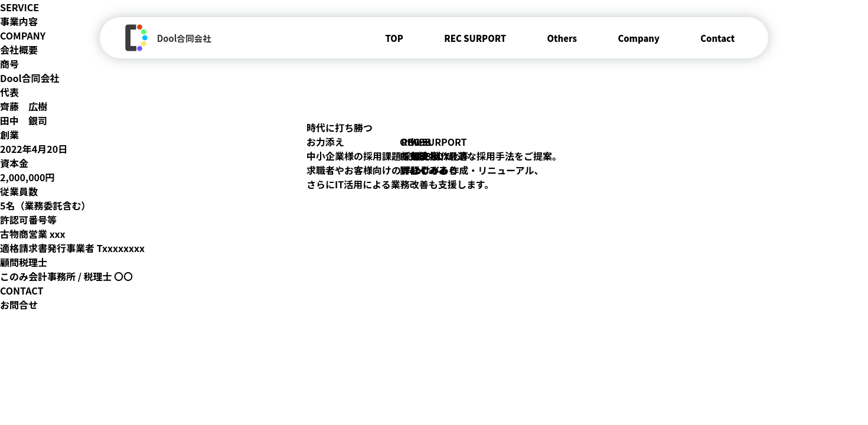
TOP (394, 38)
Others (562, 38)
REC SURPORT (475, 38)
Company (638, 38)
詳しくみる (424, 170)
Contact (717, 38)
